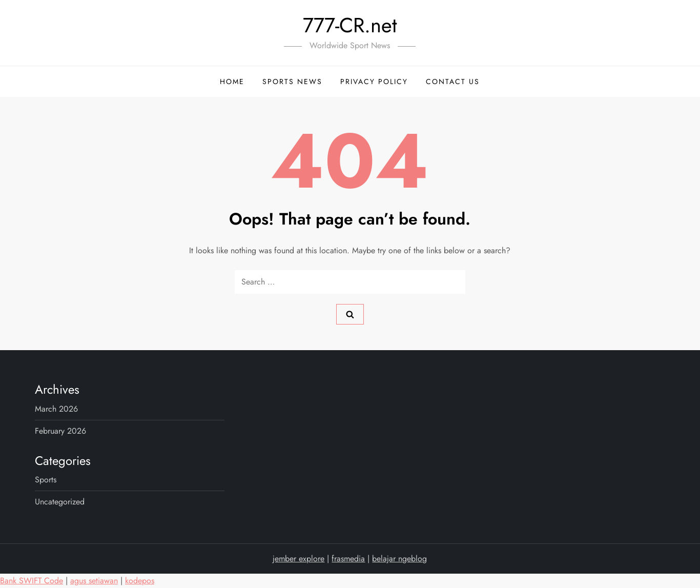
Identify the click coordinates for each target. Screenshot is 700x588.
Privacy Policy (374, 82)
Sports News (292, 82)
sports (46, 480)
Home (232, 82)
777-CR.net (350, 25)
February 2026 (60, 431)
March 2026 (56, 409)
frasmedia (348, 559)
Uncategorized (60, 502)
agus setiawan (94, 581)
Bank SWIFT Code (32, 581)
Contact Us (453, 82)
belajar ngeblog (399, 559)
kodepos (140, 581)
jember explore (298, 559)
